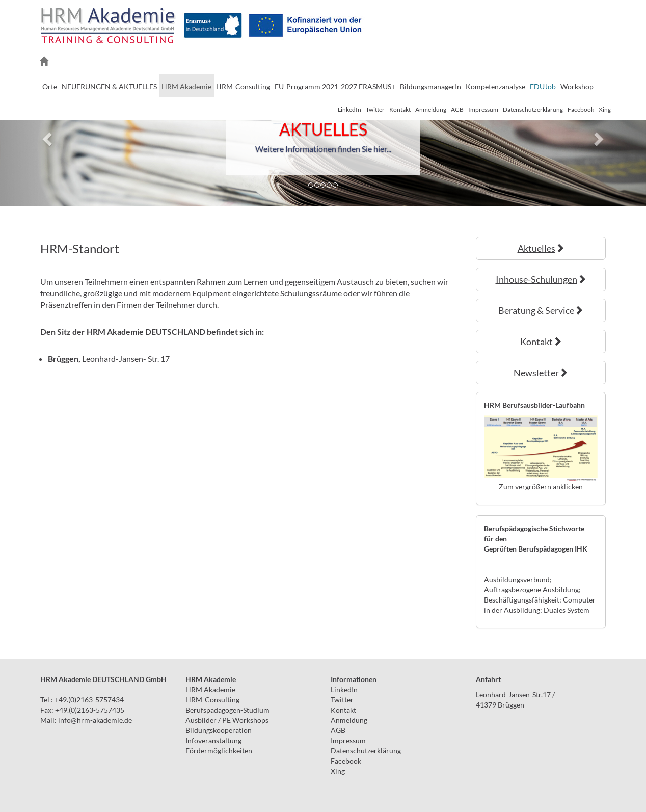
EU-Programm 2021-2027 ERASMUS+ (335, 86)
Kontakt (400, 109)
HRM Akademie (210, 689)
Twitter (375, 109)
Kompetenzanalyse (495, 86)
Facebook (581, 109)
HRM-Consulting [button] (243, 86)
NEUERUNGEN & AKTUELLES (109, 86)
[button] (48, 139)
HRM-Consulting (212, 700)
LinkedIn (349, 109)
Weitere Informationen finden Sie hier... (323, 149)
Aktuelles (541, 248)
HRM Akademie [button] (186, 86)
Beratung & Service (541, 310)
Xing (605, 109)
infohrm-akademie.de (95, 720)
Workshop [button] (577, 86)
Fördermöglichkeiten (219, 751)
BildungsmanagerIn (430, 86)
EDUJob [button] (543, 86)
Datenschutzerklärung (533, 109)
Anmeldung (431, 109)
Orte (50, 86)
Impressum (483, 109)
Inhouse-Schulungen (541, 279)
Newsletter (541, 373)
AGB (457, 109)
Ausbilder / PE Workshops (227, 720)
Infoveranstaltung (213, 740)
